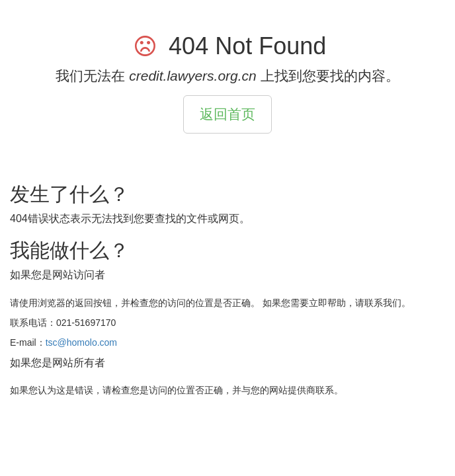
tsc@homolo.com (81, 342)
